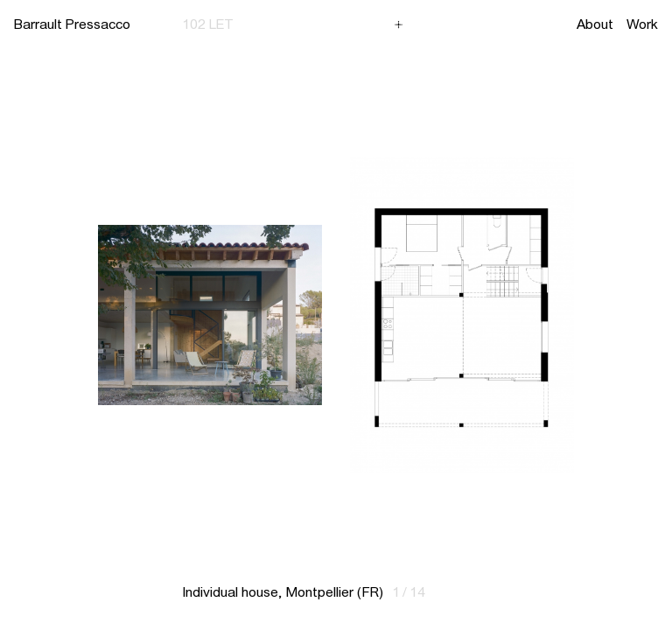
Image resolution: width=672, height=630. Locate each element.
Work (642, 24)
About (595, 24)
